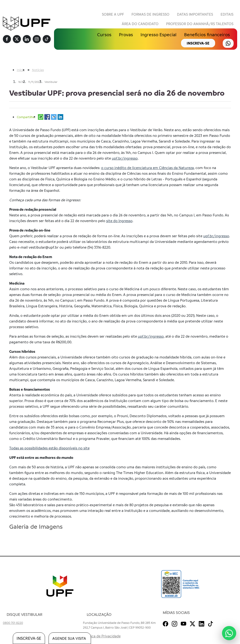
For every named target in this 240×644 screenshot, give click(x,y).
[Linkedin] (27, 39)
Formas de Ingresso (150, 14)
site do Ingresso (119, 221)
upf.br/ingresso (125, 158)
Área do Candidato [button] (140, 24)
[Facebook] (7, 39)
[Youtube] (183, 623)
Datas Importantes (195, 14)
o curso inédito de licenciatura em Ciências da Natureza (147, 168)
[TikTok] (47, 39)
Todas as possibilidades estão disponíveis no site (49, 448)
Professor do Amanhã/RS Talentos (200, 24)
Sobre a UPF (113, 14)
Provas (126, 35)
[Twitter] (17, 39)
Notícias (38, 70)
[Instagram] (37, 39)
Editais (227, 14)
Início (21, 70)
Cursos (104, 35)
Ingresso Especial (158, 35)
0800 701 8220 (13, 623)
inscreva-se (198, 43)
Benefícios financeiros (207, 35)
